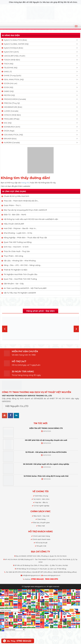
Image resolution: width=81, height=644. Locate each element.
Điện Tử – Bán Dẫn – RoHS (15, 215)
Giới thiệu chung (41, 496)
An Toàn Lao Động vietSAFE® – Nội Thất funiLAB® (25, 288)
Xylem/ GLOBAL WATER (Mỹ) (15, 44)
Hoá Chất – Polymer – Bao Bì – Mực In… (20, 228)
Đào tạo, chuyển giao (41, 522)
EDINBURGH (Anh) (11, 127)
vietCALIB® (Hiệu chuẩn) (13, 56)
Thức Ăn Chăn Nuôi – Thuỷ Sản (17, 251)
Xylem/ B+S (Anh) (10, 52)
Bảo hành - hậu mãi (41, 516)
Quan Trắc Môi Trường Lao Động (18, 242)
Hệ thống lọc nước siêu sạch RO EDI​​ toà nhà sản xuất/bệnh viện (31, 219)
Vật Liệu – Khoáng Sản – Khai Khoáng (20, 261)
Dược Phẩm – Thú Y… (13, 205)
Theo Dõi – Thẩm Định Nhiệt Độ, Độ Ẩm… (21, 201)
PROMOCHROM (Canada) (14, 99)
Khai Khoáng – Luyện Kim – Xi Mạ (18, 233)
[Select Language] (10, 610)
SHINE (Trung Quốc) (11, 75)
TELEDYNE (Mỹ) (9, 68)
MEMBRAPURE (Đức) (12, 107)
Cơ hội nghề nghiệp (41, 506)
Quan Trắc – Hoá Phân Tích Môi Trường (20, 279)
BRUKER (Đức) (9, 139)
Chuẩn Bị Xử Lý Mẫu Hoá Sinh (16, 196)
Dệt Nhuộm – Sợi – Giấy (14, 284)
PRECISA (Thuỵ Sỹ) (11, 103)
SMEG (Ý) (7, 72)
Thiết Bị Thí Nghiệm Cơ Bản (16, 270)
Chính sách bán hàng (41, 536)
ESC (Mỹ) (6, 123)
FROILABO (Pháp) (10, 119)
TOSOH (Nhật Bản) (11, 60)
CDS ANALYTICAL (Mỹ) (12, 135)
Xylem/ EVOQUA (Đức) (12, 48)
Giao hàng (41, 519)
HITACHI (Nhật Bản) (11, 115)
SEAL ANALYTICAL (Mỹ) (13, 79)
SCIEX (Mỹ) (7, 87)
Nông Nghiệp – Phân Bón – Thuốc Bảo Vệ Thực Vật (25, 238)
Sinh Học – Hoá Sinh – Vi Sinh (16, 247)
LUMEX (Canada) (10, 111)
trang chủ (25, 183)
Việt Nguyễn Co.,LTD (17, 406)
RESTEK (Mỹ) (8, 95)
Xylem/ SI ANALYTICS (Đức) (14, 40)
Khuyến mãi (41, 546)
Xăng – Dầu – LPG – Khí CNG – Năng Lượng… (23, 265)
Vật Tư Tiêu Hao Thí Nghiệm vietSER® (20, 293)
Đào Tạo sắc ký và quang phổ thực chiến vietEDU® (25, 210)
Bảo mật (41, 526)
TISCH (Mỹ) (7, 64)
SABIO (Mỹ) (7, 91)
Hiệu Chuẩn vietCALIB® (14, 224)
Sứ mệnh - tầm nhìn (41, 499)
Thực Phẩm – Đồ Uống (13, 256)
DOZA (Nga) (8, 131)
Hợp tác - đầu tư (41, 502)
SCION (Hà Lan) (9, 83)
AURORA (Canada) (11, 142)
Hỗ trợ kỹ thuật (41, 543)
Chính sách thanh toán (41, 539)
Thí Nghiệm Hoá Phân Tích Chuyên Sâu (21, 274)
